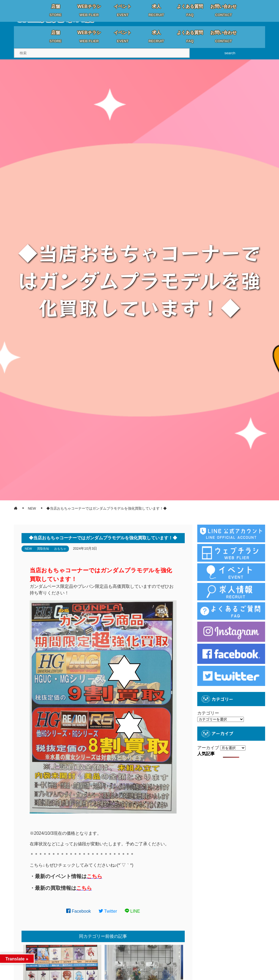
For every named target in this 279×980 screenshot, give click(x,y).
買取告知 (43, 549)
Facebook (79, 911)
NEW (28, 549)
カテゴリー (208, 713)
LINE (132, 911)
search (230, 53)
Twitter (108, 911)
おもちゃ (60, 549)
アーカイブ (208, 748)
